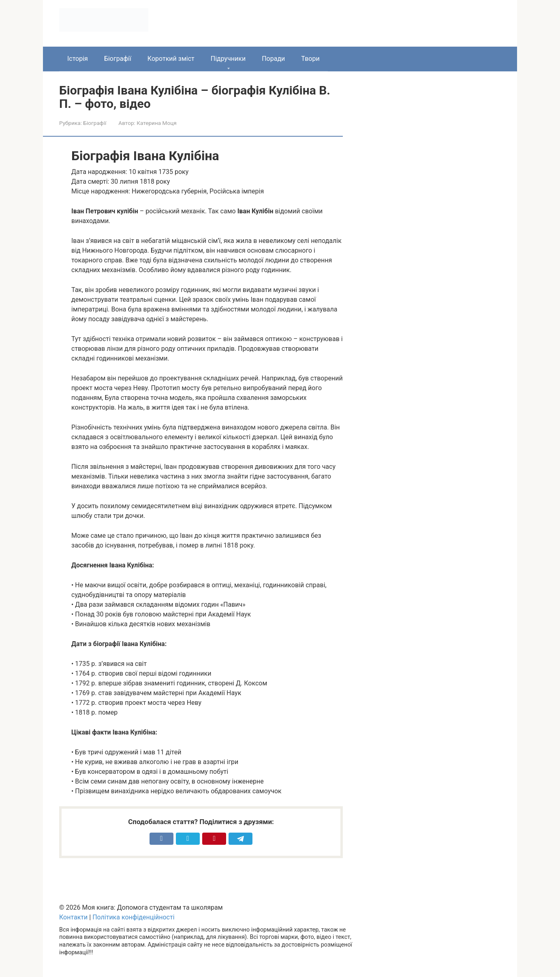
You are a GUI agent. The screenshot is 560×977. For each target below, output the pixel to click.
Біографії (118, 59)
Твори (310, 59)
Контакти (73, 917)
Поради (273, 59)
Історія (78, 59)
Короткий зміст (171, 59)
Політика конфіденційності (133, 917)
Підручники (228, 59)
